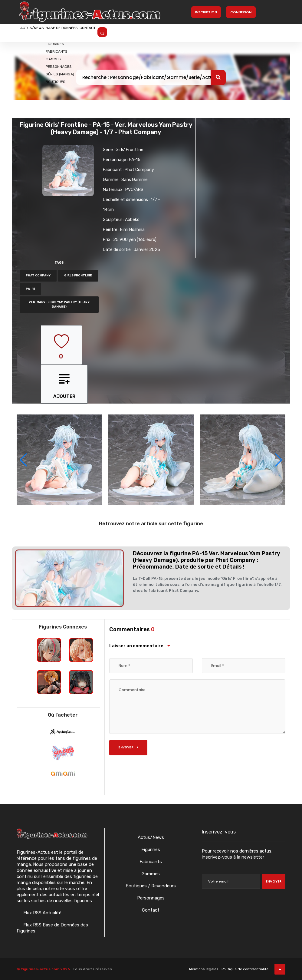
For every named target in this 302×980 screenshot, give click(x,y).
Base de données (84, 32)
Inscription (206, 12)
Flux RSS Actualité (42, 913)
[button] (278, 460)
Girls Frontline (78, 276)
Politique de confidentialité (245, 969)
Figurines (151, 850)
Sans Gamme (135, 180)
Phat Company (139, 170)
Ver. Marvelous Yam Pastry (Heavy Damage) (59, 304)
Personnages (151, 898)
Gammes (151, 874)
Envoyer (128, 747)
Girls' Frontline (130, 150)
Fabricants (151, 862)
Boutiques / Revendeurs (151, 886)
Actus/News (39, 32)
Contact (125, 32)
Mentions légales (204, 969)
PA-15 (135, 160)
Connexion (241, 12)
